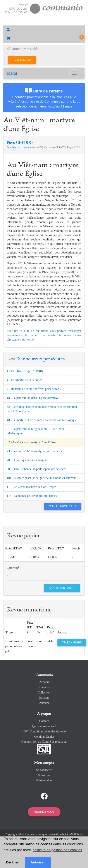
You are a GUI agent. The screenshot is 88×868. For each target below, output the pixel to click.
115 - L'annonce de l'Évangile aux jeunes (32, 496)
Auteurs (44, 703)
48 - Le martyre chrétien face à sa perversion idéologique (42, 420)
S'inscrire (44, 775)
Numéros (44, 687)
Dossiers (44, 698)
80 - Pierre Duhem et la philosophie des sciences (36, 469)
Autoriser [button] (38, 862)
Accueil (44, 682)
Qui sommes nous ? (44, 726)
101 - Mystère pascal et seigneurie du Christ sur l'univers (42, 478)
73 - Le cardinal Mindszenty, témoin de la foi (34, 451)
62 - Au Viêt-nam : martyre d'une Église (31, 442)
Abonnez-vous (44, 812)
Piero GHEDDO (20, 143)
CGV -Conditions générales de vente (44, 731)
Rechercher (22, 60)
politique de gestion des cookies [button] (57, 850)
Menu (12, 73)
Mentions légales (44, 737)
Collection (44, 693)
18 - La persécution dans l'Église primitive (33, 398)
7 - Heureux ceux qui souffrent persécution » (34, 389)
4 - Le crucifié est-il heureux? (25, 380)
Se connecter (44, 770)
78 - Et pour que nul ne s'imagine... (28, 460)
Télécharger (72, 643)
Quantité (13, 568)
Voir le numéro (64, 506)
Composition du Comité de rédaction (44, 742)
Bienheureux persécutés (21, 147)
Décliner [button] (12, 862)
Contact (44, 721)
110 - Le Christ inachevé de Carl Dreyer (31, 487)
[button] (44, 30)
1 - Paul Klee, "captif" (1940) (25, 371)
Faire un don (44, 780)
